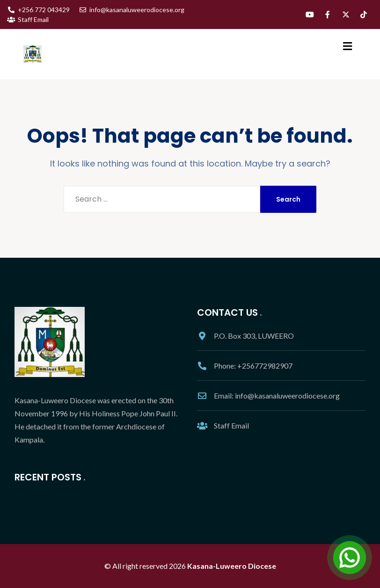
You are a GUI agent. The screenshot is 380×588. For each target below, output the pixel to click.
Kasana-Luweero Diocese (232, 566)
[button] (348, 46)
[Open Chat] (350, 558)
